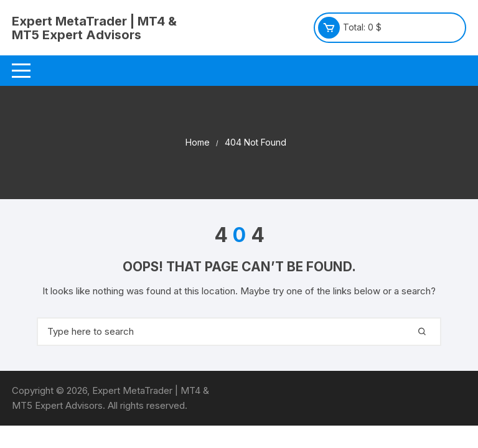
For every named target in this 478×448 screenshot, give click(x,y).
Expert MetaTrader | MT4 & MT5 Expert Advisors (94, 28)
